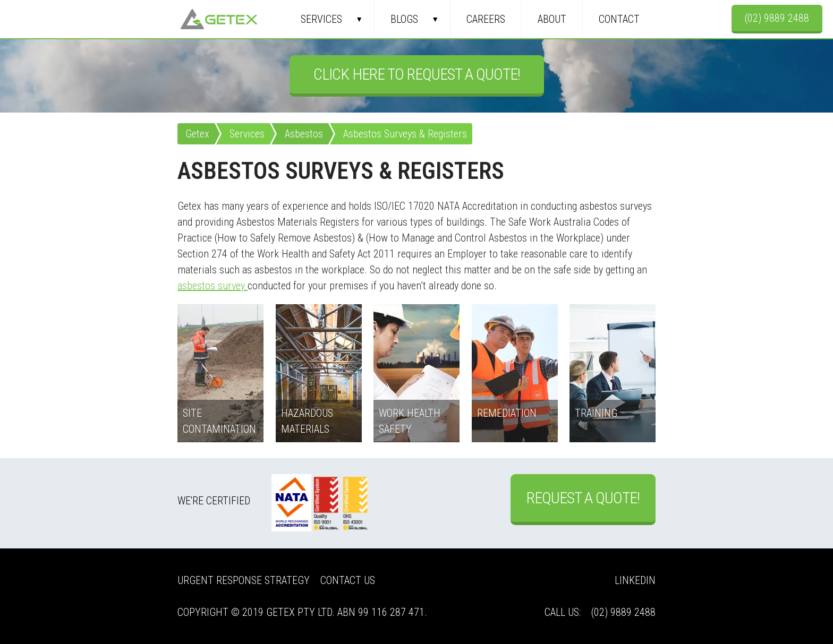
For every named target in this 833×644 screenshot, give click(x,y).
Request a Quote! (583, 498)
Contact (619, 19)
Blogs (404, 19)
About (552, 19)
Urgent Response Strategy (244, 580)
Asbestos (304, 134)
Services (321, 19)
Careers (486, 19)
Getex (219, 19)
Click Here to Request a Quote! (417, 74)
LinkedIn (635, 580)
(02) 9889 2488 (777, 18)
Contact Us (348, 580)
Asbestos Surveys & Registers (405, 134)
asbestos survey (212, 286)
